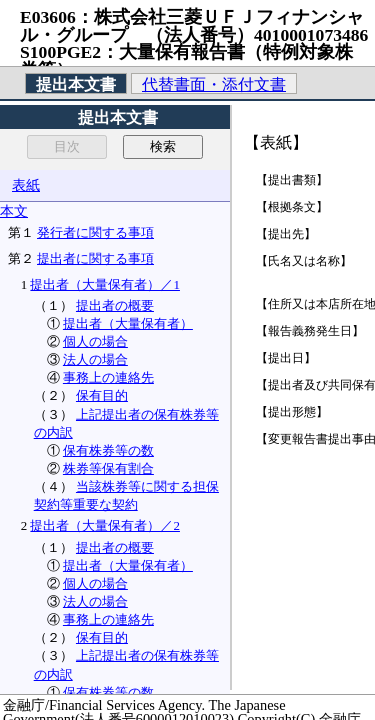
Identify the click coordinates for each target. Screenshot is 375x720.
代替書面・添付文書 (214, 84)
